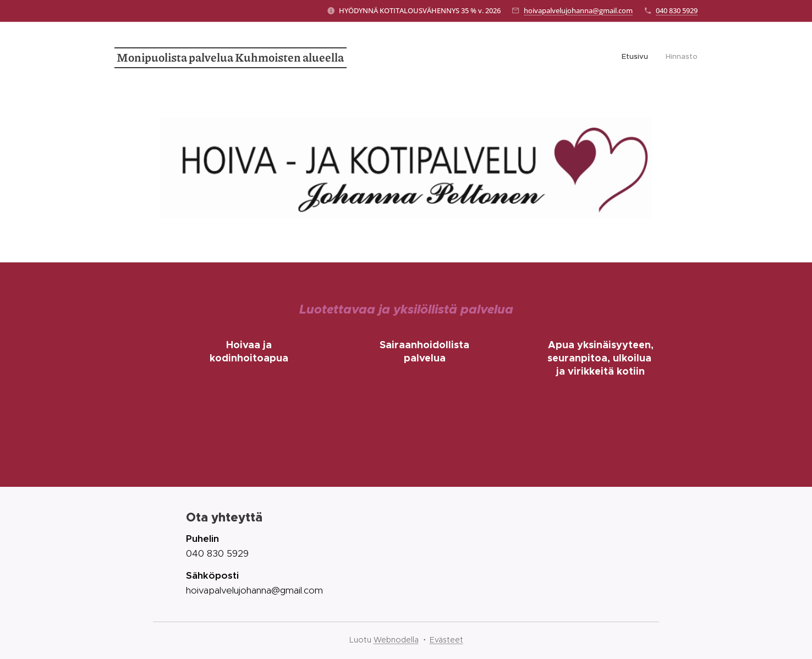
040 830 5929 (677, 10)
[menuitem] (683, 58)
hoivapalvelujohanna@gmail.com (578, 10)
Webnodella (396, 640)
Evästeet (446, 640)
